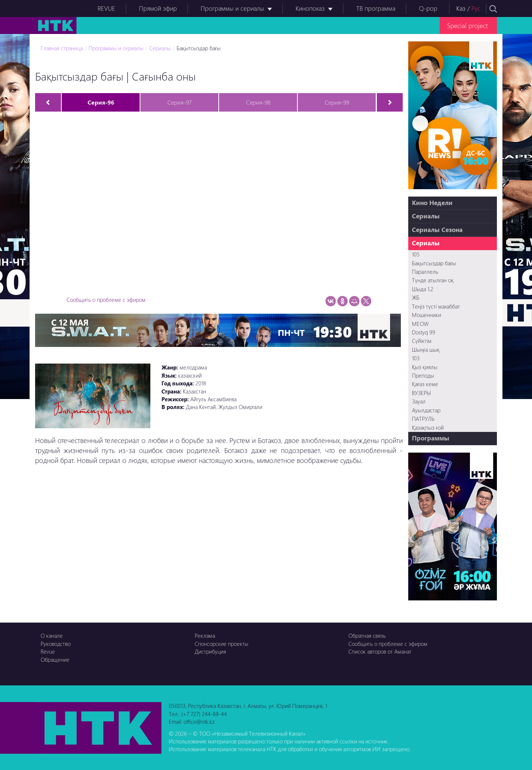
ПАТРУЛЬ (423, 419)
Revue (48, 651)
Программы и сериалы (232, 8)
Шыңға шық (426, 350)
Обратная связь (367, 636)
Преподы (423, 375)
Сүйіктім (422, 341)
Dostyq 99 (424, 332)
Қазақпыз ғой (428, 427)
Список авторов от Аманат (380, 651)
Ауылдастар (426, 410)
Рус (476, 8)
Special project (467, 25)
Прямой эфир (158, 8)
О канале (52, 636)
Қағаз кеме (425, 384)
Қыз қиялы (425, 367)
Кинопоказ (310, 8)
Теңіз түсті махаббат (436, 306)
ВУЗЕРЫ (421, 393)
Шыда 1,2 (423, 289)
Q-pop (428, 8)
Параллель (425, 272)
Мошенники (427, 315)
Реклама (205, 636)
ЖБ (416, 297)
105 (416, 254)
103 (416, 358)
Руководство (56, 644)
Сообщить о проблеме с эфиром (106, 300)
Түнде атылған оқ (433, 280)
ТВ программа (376, 8)
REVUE (106, 8)
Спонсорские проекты (221, 644)
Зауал (419, 401)
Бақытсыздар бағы (199, 48)
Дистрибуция (210, 651)
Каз (461, 8)
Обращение (55, 660)
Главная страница (62, 48)
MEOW (420, 324)
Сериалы (160, 48)
